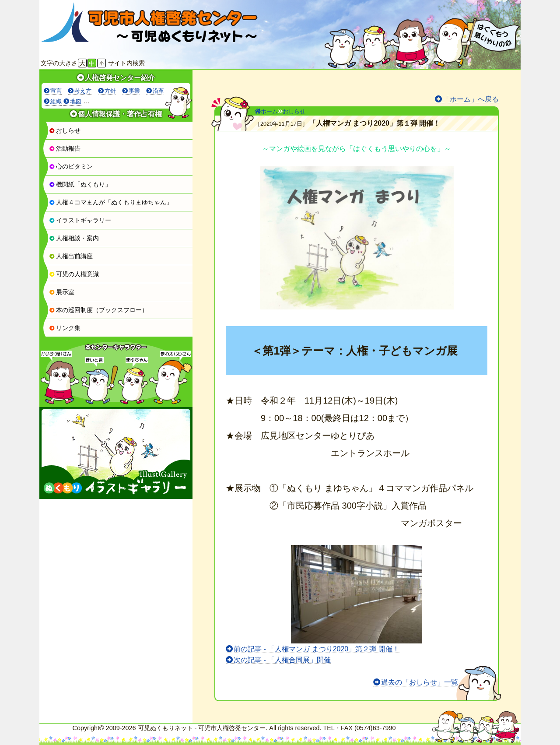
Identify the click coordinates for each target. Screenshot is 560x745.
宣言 (56, 91)
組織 (56, 101)
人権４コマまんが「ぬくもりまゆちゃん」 (111, 202)
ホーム (266, 111)
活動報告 (65, 148)
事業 (134, 91)
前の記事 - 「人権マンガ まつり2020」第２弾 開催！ (317, 649)
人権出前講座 (71, 256)
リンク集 (65, 328)
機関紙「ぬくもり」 (80, 184)
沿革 (158, 91)
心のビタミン (71, 166)
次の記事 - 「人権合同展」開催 (282, 660)
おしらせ (65, 130)
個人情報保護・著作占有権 (120, 114)
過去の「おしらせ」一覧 (420, 682)
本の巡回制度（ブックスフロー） (98, 310)
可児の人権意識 (74, 274)
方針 (110, 91)
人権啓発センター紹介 (120, 78)
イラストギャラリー (80, 220)
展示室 (62, 292)
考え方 (83, 91)
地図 (76, 101)
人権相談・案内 (74, 238)
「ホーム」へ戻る (471, 99)
